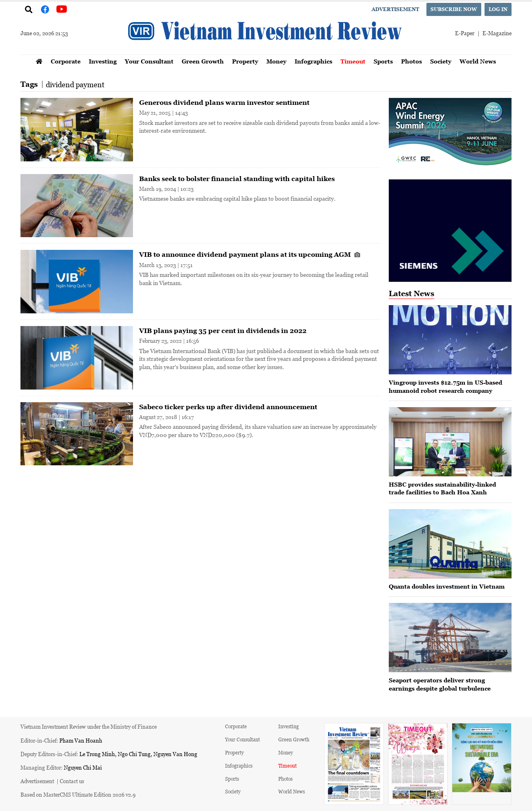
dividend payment (75, 84)
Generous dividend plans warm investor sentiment (224, 102)
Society (441, 61)
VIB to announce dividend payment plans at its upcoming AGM (250, 254)
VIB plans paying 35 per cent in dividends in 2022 (223, 331)
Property (245, 61)
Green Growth (203, 61)
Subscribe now (454, 9)
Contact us (72, 781)
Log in (498, 9)
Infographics (313, 61)
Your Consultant (149, 61)
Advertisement (395, 9)
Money (276, 61)
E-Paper (465, 33)
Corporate (66, 61)
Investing (103, 61)
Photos (411, 61)
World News (478, 61)
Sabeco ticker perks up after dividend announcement (228, 407)
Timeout (353, 61)
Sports (383, 61)
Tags (29, 84)
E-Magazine (497, 33)
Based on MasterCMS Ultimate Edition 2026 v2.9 (78, 794)
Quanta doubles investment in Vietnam (447, 586)
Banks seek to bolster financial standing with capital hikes (237, 179)
